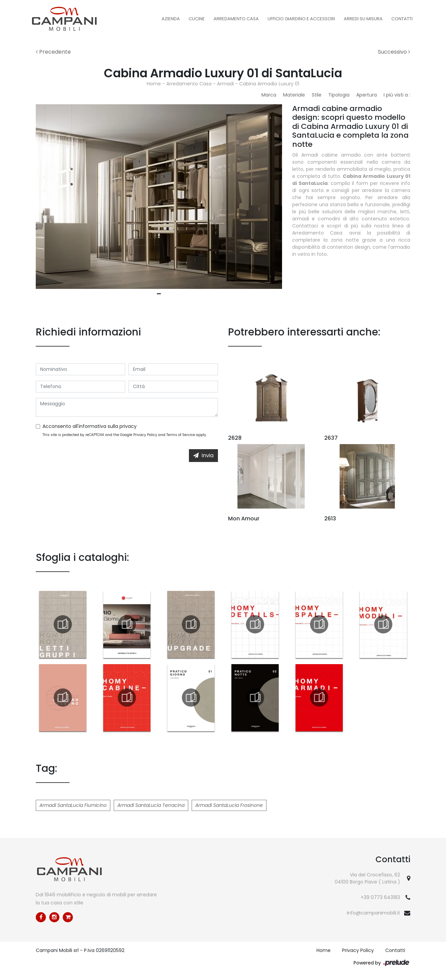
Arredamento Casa (236, 19)
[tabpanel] (159, 197)
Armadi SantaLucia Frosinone (229, 805)
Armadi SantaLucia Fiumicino (73, 805)
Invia (203, 455)
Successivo (394, 52)
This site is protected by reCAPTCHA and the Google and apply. (125, 435)
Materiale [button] (294, 95)
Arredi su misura (363, 19)
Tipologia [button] (339, 95)
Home (154, 84)
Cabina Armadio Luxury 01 (269, 84)
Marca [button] (269, 95)
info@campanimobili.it (373, 913)
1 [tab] (159, 294)
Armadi (225, 84)
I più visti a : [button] (397, 95)
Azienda (171, 19)
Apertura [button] (367, 95)
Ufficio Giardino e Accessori (301, 19)
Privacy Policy (145, 435)
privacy (128, 426)
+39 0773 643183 (380, 897)
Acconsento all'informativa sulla (90, 426)
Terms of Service (181, 435)
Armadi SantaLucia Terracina (151, 805)
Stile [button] (317, 95)
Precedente (53, 52)
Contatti (402, 19)
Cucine (197, 19)
